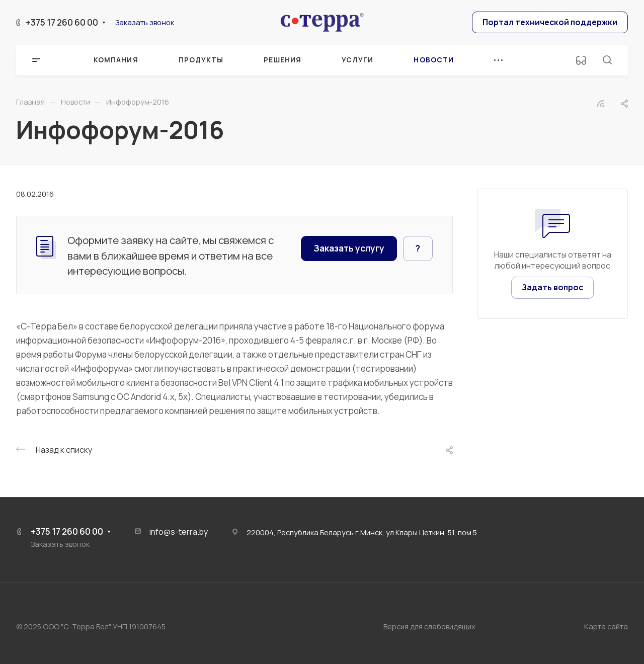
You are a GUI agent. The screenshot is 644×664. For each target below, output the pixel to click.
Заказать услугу (349, 248)
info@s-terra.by (179, 532)
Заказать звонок (145, 22)
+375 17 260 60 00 (62, 22)
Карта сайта (606, 626)
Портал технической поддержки (550, 22)
